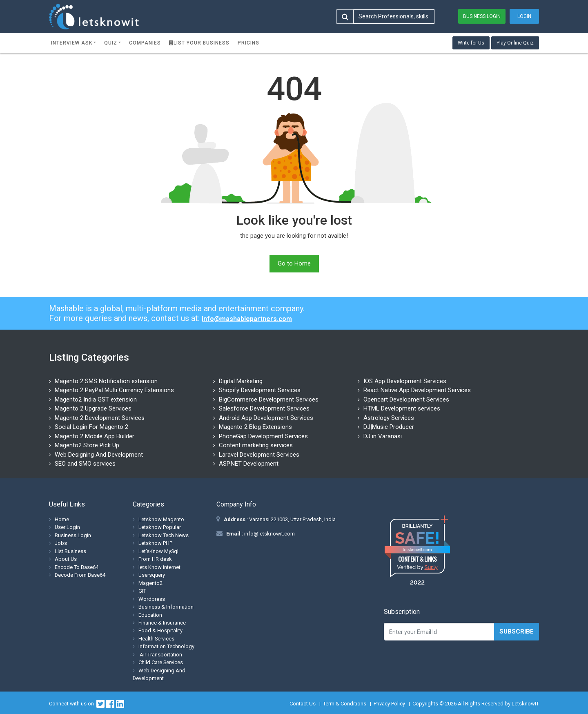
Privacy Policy (389, 704)
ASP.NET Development (249, 464)
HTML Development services (402, 408)
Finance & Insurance (162, 623)
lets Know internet (159, 567)
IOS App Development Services (405, 381)
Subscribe (517, 631)
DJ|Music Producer (389, 427)
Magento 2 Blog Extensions (255, 427)
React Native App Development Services (417, 390)
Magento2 (150, 583)
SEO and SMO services (85, 464)
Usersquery (152, 575)
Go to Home (294, 263)
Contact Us (303, 704)
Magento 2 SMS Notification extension (106, 381)
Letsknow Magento (161, 519)
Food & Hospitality (160, 630)
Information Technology (166, 646)
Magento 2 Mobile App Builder (95, 436)
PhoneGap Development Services (263, 436)
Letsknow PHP (155, 543)
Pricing (248, 43)
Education (150, 615)
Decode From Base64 (80, 575)
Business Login (482, 16)
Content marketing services (256, 445)
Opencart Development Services (406, 399)
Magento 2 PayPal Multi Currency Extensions (114, 390)
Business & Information (166, 607)
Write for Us (471, 43)
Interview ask (72, 43)
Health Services (156, 639)
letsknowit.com (418, 550)
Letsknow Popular (160, 527)
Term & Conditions (345, 704)
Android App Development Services (266, 418)
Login (524, 16)
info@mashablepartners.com (247, 319)
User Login (67, 527)
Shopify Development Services (260, 390)
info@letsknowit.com (269, 534)
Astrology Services (389, 418)
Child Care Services (161, 662)
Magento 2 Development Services (100, 418)
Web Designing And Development (99, 455)
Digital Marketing (241, 381)
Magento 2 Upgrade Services (93, 408)
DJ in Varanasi (383, 436)
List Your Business (199, 43)
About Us (66, 559)
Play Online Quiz (515, 43)
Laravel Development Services (259, 455)
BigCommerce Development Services (269, 399)
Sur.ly (431, 567)
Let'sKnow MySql (158, 551)
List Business (70, 551)
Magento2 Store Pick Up (87, 445)
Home (62, 519)
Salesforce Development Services (264, 408)
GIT (142, 591)
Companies (145, 43)
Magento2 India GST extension (96, 399)
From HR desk (155, 559)
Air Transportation (160, 655)
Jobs (61, 543)
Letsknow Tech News (164, 535)
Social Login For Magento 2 (91, 427)
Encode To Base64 (77, 567)
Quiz (111, 43)
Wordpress (152, 599)
